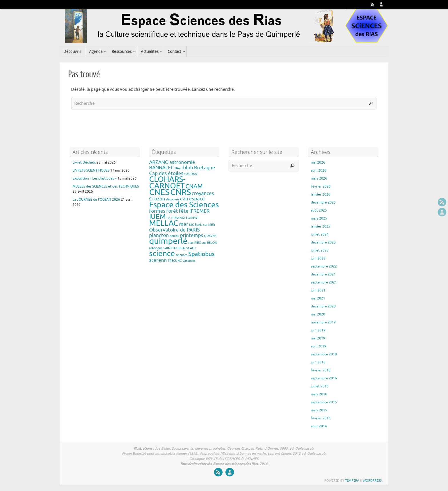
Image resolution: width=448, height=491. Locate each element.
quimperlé (168, 241)
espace (197, 199)
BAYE (179, 168)
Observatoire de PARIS (174, 230)
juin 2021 (318, 290)
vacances (189, 261)
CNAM (194, 186)
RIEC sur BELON (206, 243)
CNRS (181, 192)
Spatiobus (201, 254)
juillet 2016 (320, 386)
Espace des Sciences (184, 205)
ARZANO (159, 162)
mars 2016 (319, 394)
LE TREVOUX (176, 218)
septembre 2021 (324, 282)
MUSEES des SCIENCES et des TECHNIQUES (106, 186)
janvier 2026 (321, 194)
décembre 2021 (323, 274)
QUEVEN (210, 236)
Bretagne (205, 168)
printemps (192, 235)
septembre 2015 (324, 402)
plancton (159, 235)
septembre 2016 (324, 378)
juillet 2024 (320, 234)
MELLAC (164, 223)
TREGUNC (175, 261)
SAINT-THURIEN (174, 248)
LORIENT (192, 218)
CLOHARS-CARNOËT (167, 183)
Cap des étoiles (166, 173)
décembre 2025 (323, 202)
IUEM (157, 217)
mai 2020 (318, 314)
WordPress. (373, 480)
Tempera (352, 480)
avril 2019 (319, 346)
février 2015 (321, 418)
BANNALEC (162, 168)
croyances (203, 193)
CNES (159, 192)
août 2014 (319, 426)
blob (188, 168)
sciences (182, 255)
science (162, 253)
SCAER (191, 248)
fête (184, 211)
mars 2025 (319, 218)
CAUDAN (191, 174)
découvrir (173, 199)
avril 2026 (319, 170)
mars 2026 (319, 178)
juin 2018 (318, 362)
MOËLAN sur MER (202, 225)
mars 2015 (319, 410)
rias (191, 243)
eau (184, 199)
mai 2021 (318, 298)
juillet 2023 (320, 250)
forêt (172, 211)
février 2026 (321, 186)
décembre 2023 (323, 242)
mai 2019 (318, 338)
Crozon (157, 199)
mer (184, 224)
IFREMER (200, 211)
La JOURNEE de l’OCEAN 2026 (96, 200)
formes (157, 211)
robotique (156, 248)
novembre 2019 (323, 322)
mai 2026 (318, 162)
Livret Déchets (84, 162)
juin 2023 (318, 258)
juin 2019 (318, 330)
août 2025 (319, 210)
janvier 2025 (321, 226)
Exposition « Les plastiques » (95, 178)
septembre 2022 (324, 266)
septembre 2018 (324, 354)
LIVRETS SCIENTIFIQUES (91, 170)
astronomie (182, 162)
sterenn (158, 260)
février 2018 (321, 370)
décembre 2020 (323, 306)
